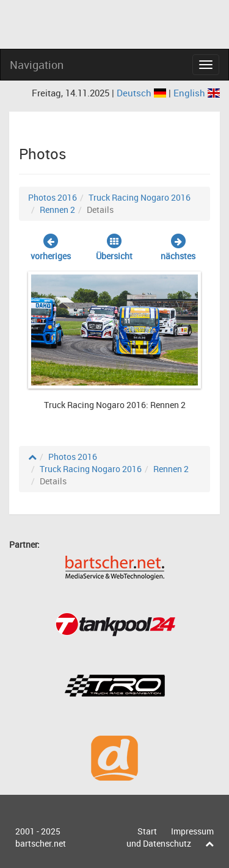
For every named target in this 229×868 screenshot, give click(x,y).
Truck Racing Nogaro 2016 (140, 197)
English (197, 93)
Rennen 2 (57, 210)
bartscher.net (41, 843)
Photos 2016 (53, 197)
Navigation (37, 65)
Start (147, 831)
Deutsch (143, 93)
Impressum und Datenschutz (170, 837)
